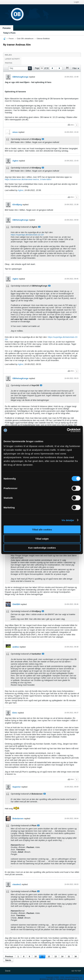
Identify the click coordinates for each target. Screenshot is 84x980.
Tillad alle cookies (42, 530)
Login (76, 2)
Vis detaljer (68, 520)
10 (35, 957)
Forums (7, 28)
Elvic (15, 713)
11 (42, 957)
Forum (11, 39)
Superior (17, 787)
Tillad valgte (42, 539)
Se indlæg (43, 139)
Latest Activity (12, 59)
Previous (9, 957)
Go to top (76, 971)
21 (69, 957)
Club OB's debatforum (25, 39)
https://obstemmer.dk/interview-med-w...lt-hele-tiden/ (28, 179)
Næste (8, 960)
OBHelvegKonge (20, 77)
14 (62, 957)
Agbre (15, 161)
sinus (15, 132)
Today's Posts (9, 33)
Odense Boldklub (43, 39)
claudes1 (17, 884)
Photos (9, 63)
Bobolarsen (18, 819)
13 (56, 957)
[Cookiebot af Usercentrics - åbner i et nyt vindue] (67, 430)
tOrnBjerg (17, 205)
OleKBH (16, 604)
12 (49, 957)
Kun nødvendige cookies (42, 548)
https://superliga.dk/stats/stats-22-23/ (27, 235)
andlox (16, 647)
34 (76, 957)
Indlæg (8, 55)
